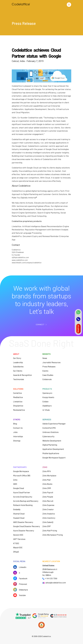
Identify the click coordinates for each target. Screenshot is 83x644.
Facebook (23, 578)
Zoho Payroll (48, 492)
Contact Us (18, 428)
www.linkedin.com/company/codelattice (27, 263)
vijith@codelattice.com (20, 257)
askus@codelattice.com (56, 583)
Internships (18, 436)
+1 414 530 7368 (51, 578)
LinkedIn (23, 567)
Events (45, 371)
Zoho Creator (48, 509)
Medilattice (18, 397)
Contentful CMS (49, 428)
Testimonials (19, 379)
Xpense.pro (47, 393)
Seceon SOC (18, 535)
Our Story (17, 358)
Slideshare (23, 590)
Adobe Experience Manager (54, 424)
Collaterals (47, 379)
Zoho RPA (47, 471)
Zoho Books (47, 484)
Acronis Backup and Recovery (26, 501)
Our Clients (18, 371)
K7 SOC (16, 543)
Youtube (22, 595)
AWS (15, 484)
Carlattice (17, 393)
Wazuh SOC (18, 547)
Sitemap (17, 441)
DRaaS (16, 552)
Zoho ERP (47, 526)
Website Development (52, 441)
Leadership (18, 362)
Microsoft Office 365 (22, 475)
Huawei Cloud (19, 518)
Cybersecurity (48, 436)
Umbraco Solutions (50, 432)
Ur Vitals (46, 410)
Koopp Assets (48, 397)
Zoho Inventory (49, 518)
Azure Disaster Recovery (24, 531)
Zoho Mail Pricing (50, 531)
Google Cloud (19, 488)
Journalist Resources (51, 362)
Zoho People (48, 497)
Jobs (15, 432)
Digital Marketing (50, 445)
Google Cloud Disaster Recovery (27, 526)
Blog (15, 424)
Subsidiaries (18, 366)
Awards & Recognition (22, 375)
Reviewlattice (19, 410)
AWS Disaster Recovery (23, 522)
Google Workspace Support (54, 458)
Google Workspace (21, 471)
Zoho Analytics (49, 514)
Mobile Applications (51, 453)
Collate (45, 401)
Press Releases (49, 366)
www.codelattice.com (20, 260)
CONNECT (40, 324)
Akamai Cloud (19, 514)
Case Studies (48, 375)
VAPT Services (19, 539)
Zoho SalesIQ (48, 522)
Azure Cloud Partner (22, 492)
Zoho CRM (47, 488)
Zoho (15, 480)
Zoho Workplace (49, 475)
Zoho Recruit (48, 501)
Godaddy (17, 509)
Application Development (53, 449)
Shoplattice (18, 406)
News (45, 358)
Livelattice (18, 401)
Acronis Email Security (23, 497)
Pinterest (23, 584)
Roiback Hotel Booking (23, 505)
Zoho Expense (48, 505)
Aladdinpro (47, 406)
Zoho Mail (46, 480)
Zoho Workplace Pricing (53, 535)
